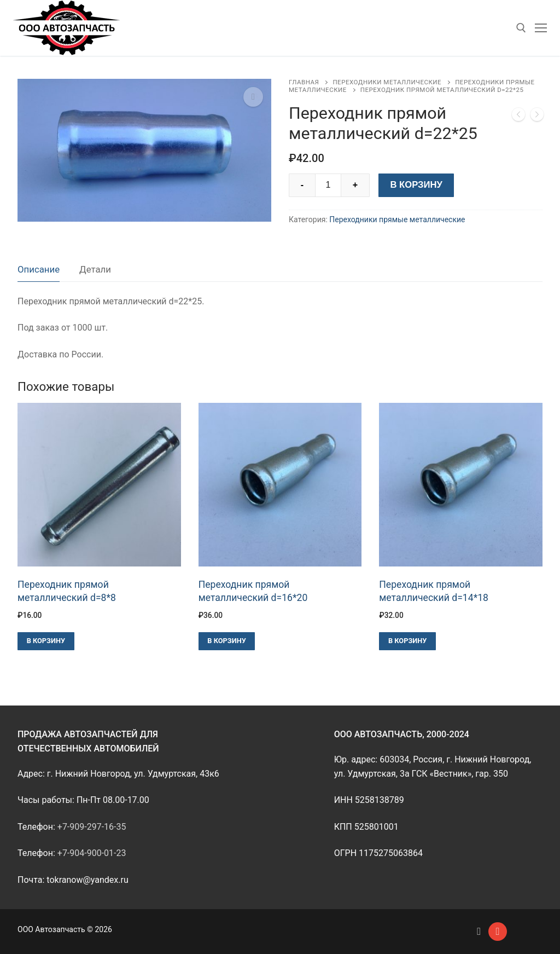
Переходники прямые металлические (397, 219)
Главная (304, 82)
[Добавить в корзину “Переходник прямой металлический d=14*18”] (407, 641)
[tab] (39, 270)
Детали (95, 269)
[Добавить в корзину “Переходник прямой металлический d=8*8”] (46, 641)
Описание (39, 269)
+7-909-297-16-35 (92, 827)
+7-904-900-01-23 (92, 853)
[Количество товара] (328, 186)
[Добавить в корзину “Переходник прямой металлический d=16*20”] (227, 641)
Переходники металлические (387, 82)
